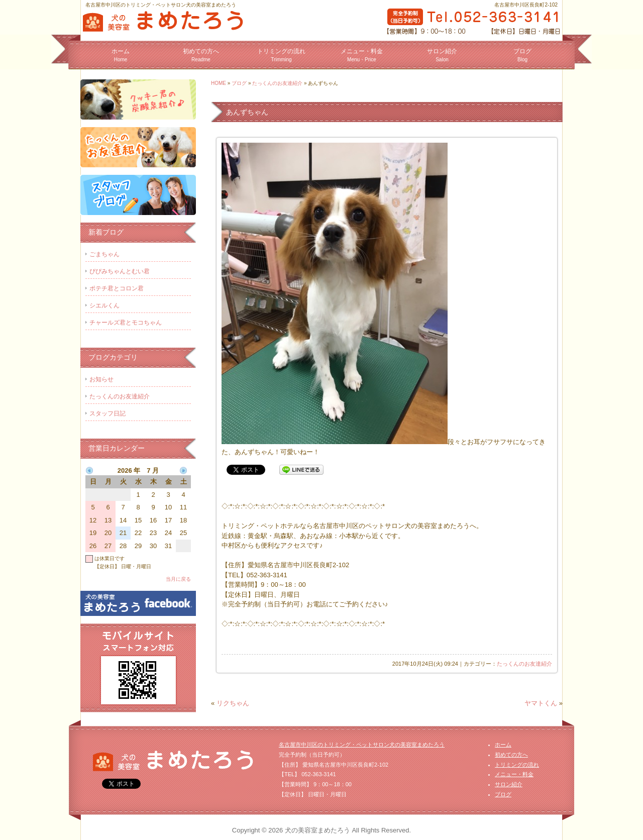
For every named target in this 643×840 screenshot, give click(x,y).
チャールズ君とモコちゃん (126, 323)
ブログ (522, 55)
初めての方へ (201, 55)
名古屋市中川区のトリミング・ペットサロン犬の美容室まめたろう (362, 745)
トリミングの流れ (281, 55)
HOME (219, 83)
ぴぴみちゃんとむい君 (120, 271)
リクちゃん (233, 703)
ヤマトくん (541, 703)
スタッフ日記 (108, 413)
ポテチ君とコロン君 (117, 288)
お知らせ (101, 379)
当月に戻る (178, 579)
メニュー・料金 (362, 55)
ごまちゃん (104, 254)
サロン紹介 (442, 55)
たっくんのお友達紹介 (277, 83)
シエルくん (104, 305)
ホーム (121, 55)
